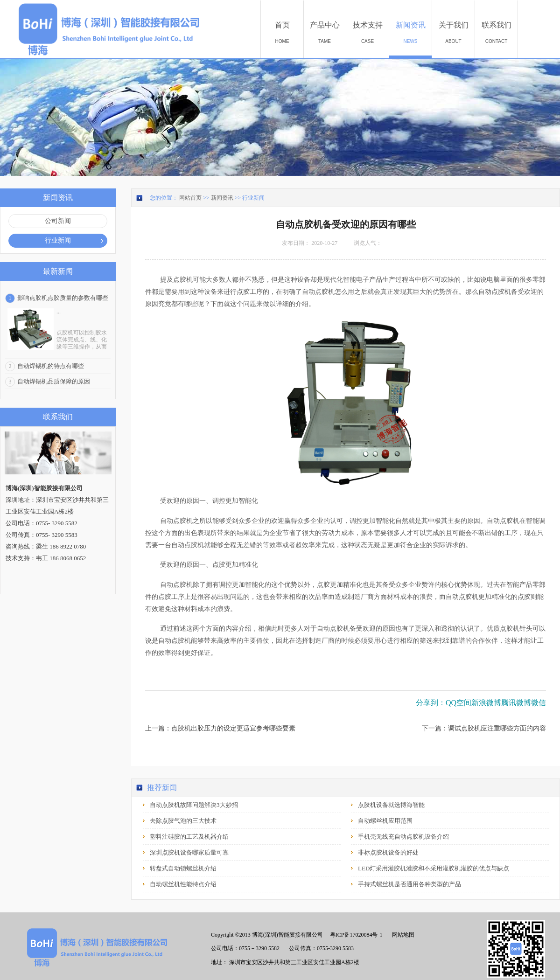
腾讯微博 (516, 703)
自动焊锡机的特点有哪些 (51, 366)
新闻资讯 (222, 198)
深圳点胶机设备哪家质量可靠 (189, 852)
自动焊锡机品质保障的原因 (54, 381)
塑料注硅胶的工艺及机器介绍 (189, 837)
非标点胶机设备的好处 (388, 852)
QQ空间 (458, 703)
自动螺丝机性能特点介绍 (183, 884)
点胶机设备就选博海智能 (391, 805)
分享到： (431, 703)
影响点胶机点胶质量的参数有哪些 (63, 298)
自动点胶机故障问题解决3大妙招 (194, 805)
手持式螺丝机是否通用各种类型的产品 (409, 884)
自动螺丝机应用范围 (385, 821)
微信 (539, 703)
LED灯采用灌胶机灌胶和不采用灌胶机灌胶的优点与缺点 (434, 868)
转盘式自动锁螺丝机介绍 (183, 868)
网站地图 (402, 935)
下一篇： (484, 728)
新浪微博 (486, 703)
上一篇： (220, 728)
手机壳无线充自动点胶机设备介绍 (403, 837)
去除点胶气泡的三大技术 (183, 821)
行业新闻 (253, 198)
